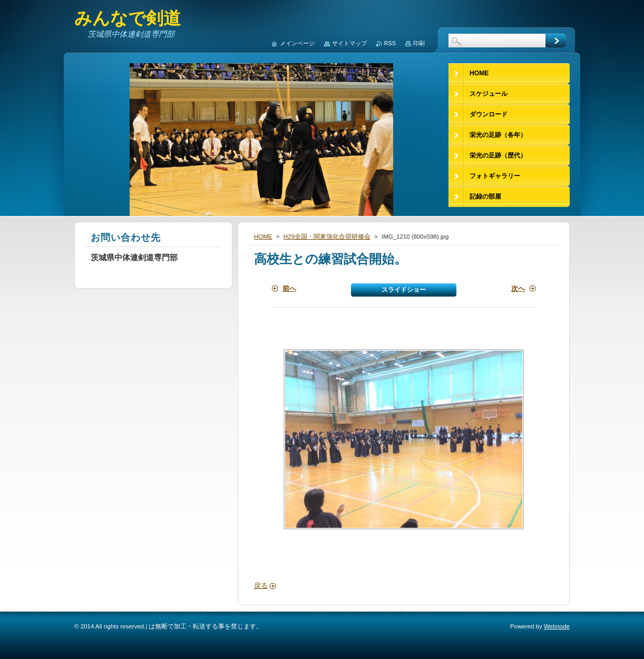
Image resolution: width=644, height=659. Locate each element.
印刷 (419, 43)
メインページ (297, 43)
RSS (390, 43)
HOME (263, 237)
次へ (518, 288)
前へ (289, 288)
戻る (261, 586)
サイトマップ (349, 43)
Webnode (557, 626)
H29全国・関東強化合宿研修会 (327, 237)
